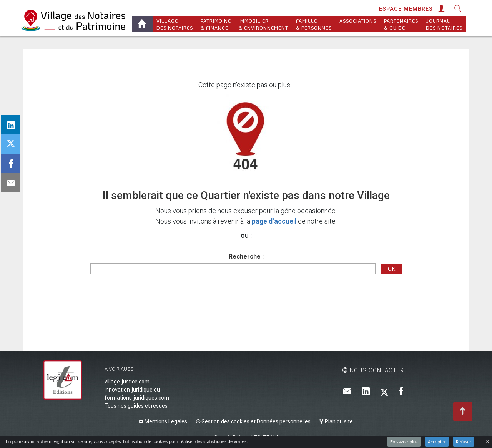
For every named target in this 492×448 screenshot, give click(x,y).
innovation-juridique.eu (132, 390)
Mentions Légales (163, 421)
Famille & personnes (314, 24)
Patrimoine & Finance (216, 24)
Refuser (464, 442)
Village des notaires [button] (175, 24)
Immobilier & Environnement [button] (263, 24)
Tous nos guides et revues (136, 406)
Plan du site (336, 421)
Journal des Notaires (444, 24)
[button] (441, 9)
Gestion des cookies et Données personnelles (253, 421)
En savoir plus (404, 442)
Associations (358, 24)
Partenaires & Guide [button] (401, 24)
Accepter (437, 442)
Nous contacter (373, 370)
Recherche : (246, 256)
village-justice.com (127, 382)
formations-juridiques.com (137, 398)
